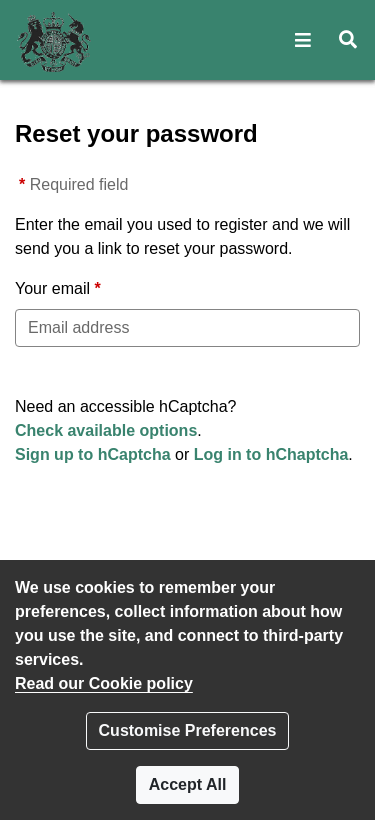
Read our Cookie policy (104, 683)
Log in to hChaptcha (271, 454)
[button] (303, 40)
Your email (52, 288)
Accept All (188, 784)
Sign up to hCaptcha (93, 454)
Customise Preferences (188, 730)
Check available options (106, 430)
